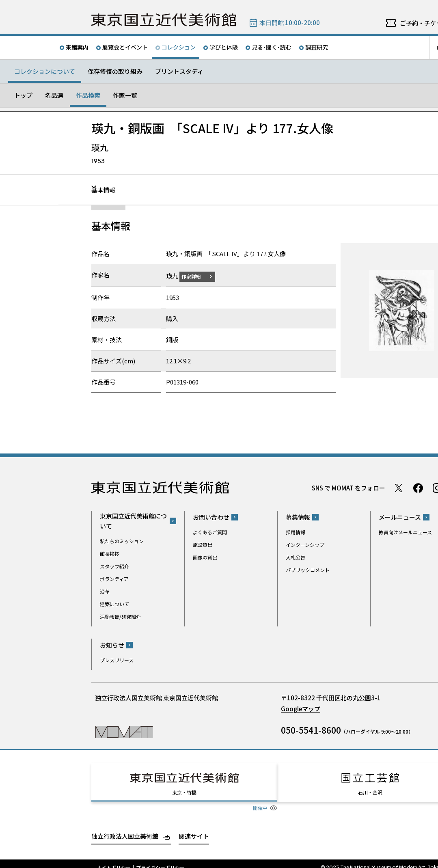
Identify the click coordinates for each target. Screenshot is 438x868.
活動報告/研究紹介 (120, 616)
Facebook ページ (418, 488)
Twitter (399, 488)
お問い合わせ (211, 517)
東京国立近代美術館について (133, 520)
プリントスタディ (179, 71)
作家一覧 (125, 95)
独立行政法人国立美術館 (125, 828)
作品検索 (88, 95)
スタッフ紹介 (114, 566)
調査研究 (317, 47)
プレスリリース (117, 660)
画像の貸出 (205, 557)
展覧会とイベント (125, 47)
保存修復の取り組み (115, 71)
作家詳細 (196, 276)
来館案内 (77, 47)
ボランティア (114, 578)
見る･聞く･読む (272, 47)
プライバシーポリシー (160, 860)
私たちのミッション (122, 541)
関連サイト (194, 828)
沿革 (105, 591)
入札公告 (296, 557)
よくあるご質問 (210, 532)
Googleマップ (301, 709)
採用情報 (296, 532)
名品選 (54, 95)
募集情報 (298, 517)
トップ (23, 95)
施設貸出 (203, 545)
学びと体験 (224, 47)
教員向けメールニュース (405, 532)
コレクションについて (45, 71)
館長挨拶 (110, 553)
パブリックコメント (308, 570)
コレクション (179, 47)
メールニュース (400, 517)
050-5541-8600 (311, 730)
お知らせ (112, 645)
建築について (114, 603)
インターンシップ (305, 545)
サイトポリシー (114, 860)
